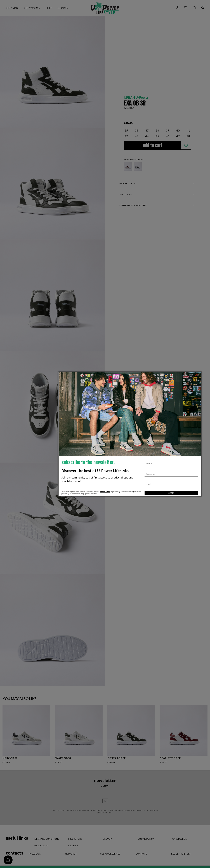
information (105, 492)
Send (171, 493)
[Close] (198, 375)
